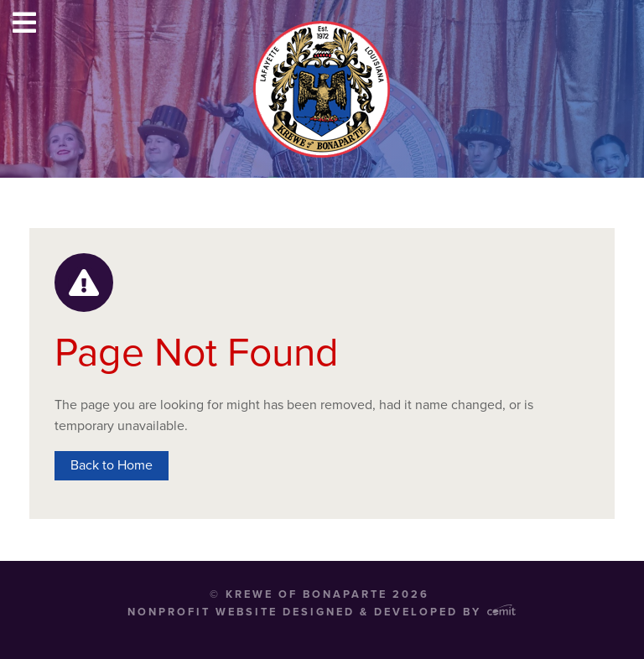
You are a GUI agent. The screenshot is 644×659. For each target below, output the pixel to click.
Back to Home (112, 465)
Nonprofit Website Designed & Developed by (322, 612)
